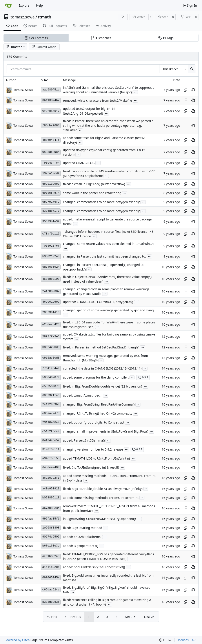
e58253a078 (51, 386)
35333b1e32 (51, 221)
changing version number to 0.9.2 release (93, 449)
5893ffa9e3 (51, 336)
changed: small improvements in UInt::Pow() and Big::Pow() (105, 432)
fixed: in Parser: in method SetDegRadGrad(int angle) (101, 347)
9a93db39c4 (51, 152)
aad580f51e (51, 90)
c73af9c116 (51, 234)
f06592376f (51, 246)
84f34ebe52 (51, 440)
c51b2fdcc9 (51, 431)
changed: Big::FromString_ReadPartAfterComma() (99, 405)
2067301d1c (51, 312)
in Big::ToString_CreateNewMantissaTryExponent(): (99, 519)
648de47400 (51, 467)
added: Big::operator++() (80, 546)
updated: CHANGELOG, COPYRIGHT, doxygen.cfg (98, 302)
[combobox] (174, 69)
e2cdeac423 (51, 324)
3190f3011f (51, 449)
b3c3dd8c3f (51, 602)
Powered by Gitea (17, 640)
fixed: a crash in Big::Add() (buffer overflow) (94, 184)
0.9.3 (143, 377)
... (135, 92)
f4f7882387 (51, 291)
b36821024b (51, 256)
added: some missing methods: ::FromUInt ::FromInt (101, 498)
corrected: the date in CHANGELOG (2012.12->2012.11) (102, 369)
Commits (36, 38)
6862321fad (51, 395)
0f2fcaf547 (51, 111)
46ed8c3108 (51, 279)
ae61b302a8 (51, 556)
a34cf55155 (51, 458)
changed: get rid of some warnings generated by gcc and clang (108, 310)
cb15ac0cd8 (51, 358)
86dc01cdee (51, 302)
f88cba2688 (51, 125)
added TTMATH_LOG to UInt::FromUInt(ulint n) (96, 459)
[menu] (166, 640)
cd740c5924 (51, 267)
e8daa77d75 (51, 413)
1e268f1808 (51, 528)
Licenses (183, 640)
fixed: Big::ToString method (82, 528)
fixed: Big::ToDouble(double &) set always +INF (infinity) (103, 489)
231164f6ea (51, 422)
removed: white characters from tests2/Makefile (97, 100)
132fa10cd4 (51, 173)
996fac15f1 (51, 519)
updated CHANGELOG (79, 163)
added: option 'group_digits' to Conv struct (94, 423)
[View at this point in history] (193, 90)
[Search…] (192, 69)
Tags (166, 38)
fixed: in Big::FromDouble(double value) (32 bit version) (102, 387)
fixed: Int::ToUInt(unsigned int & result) (91, 468)
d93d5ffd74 (51, 193)
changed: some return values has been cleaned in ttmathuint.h (108, 244)
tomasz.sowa (23, 17)
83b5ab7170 (51, 211)
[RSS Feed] (123, 17)
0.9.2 (137, 449)
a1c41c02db (51, 567)
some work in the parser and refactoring (92, 193)
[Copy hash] (186, 90)
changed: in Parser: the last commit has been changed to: (104, 256)
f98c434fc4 (51, 163)
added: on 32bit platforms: (82, 537)
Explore (24, 5)
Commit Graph (44, 47)
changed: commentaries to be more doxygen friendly (101, 202)
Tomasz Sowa (23, 90)
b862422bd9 (51, 347)
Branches (101, 38)
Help (39, 5)
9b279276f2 (51, 202)
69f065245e (51, 578)
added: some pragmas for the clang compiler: (96, 377)
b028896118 (51, 498)
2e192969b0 (51, 404)
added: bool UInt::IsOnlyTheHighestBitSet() (94, 567)
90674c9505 (51, 537)
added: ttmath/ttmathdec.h (83, 396)
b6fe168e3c (51, 546)
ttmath (45, 17)
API (194, 640)
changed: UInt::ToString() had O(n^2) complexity (97, 414)
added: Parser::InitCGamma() (84, 441)
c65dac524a (51, 590)
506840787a (51, 377)
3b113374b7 (51, 100)
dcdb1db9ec (51, 184)
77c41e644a (51, 368)
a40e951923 (51, 489)
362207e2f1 (51, 478)
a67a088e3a (51, 508)
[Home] (8, 5)
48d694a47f (51, 140)
